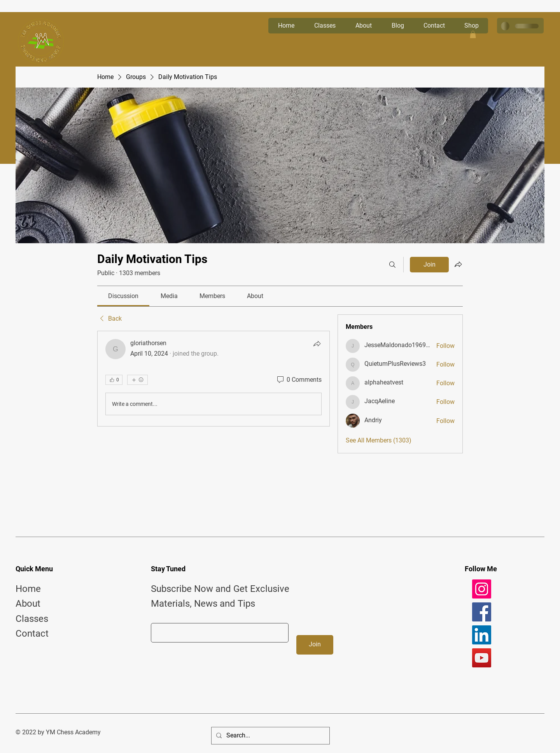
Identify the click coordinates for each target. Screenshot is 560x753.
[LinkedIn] (482, 635)
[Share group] (458, 264)
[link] (123, 296)
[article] (213, 379)
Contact (32, 634)
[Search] (392, 265)
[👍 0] (114, 380)
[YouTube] (482, 658)
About (28, 604)
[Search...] (270, 736)
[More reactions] (137, 380)
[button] (473, 34)
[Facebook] (482, 612)
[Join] (315, 645)
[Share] (317, 344)
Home (28, 589)
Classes (32, 619)
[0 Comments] (299, 380)
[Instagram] (482, 589)
